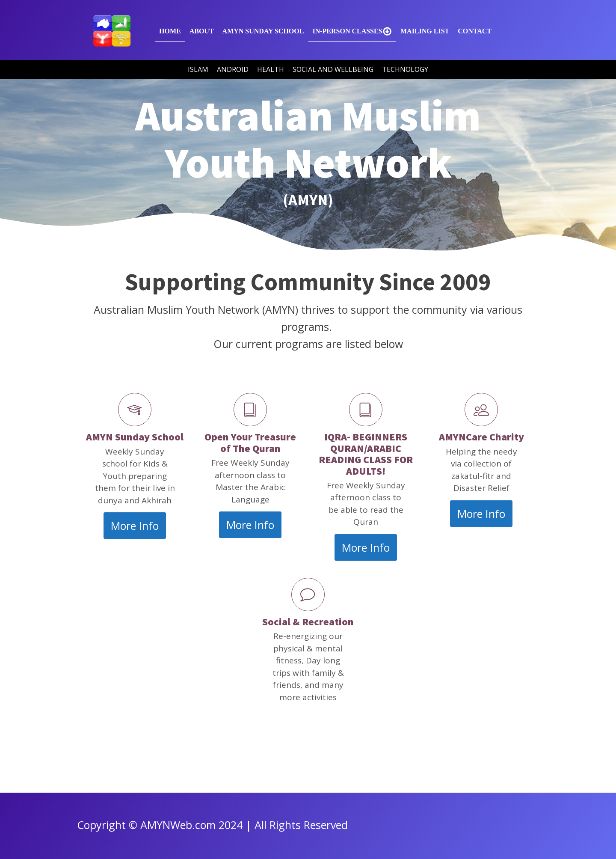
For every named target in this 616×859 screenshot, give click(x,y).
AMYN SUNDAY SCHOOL (263, 31)
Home (170, 31)
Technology (405, 69)
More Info (135, 526)
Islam (198, 69)
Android (233, 69)
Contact (475, 31)
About (202, 31)
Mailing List (425, 31)
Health (271, 69)
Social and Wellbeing (333, 69)
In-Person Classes (352, 31)
